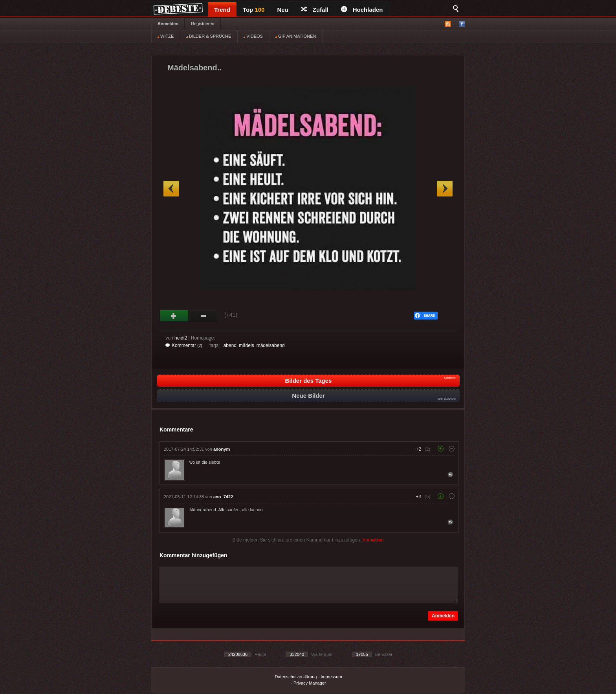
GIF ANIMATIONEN (296, 36)
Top (254, 10)
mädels (247, 345)
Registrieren (203, 24)
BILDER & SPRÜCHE (209, 36)
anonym (222, 449)
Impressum (331, 677)
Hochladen (362, 10)
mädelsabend (271, 345)
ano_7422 (223, 497)
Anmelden (168, 24)
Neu (282, 10)
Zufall (315, 10)
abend (230, 345)
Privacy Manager (310, 683)
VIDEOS (253, 36)
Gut (174, 316)
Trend (222, 10)
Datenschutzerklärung (296, 677)
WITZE (166, 36)
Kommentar (184, 345)
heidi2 (181, 338)
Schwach (204, 316)
